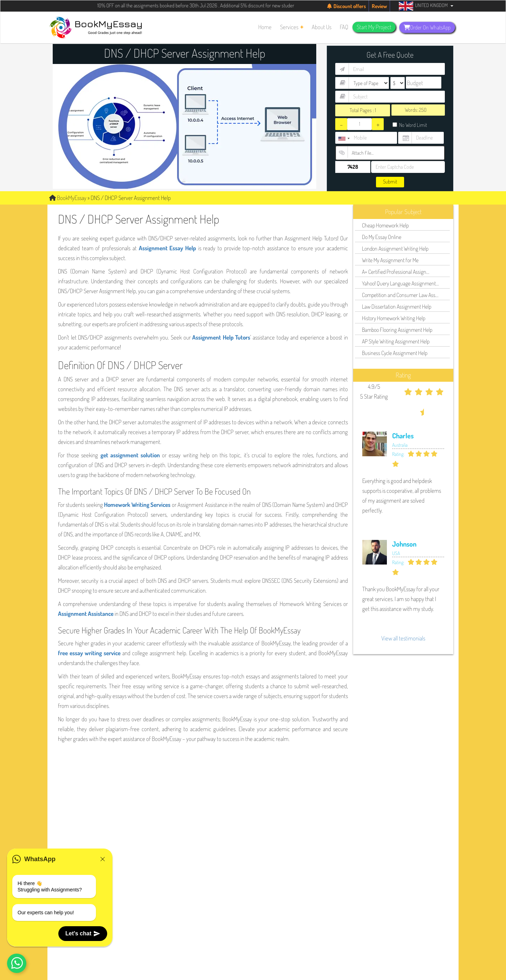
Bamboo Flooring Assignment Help (397, 330)
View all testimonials (403, 638)
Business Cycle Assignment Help (395, 353)
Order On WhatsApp (427, 27)
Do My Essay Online (382, 237)
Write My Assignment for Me (390, 260)
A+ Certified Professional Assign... (396, 272)
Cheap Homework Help (385, 225)
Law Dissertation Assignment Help (397, 307)
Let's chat (83, 934)
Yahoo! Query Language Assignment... (400, 283)
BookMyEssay (68, 198)
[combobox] (344, 139)
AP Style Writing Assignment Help (396, 341)
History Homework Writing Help (394, 318)
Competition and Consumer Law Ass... (400, 295)
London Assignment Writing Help (395, 249)
